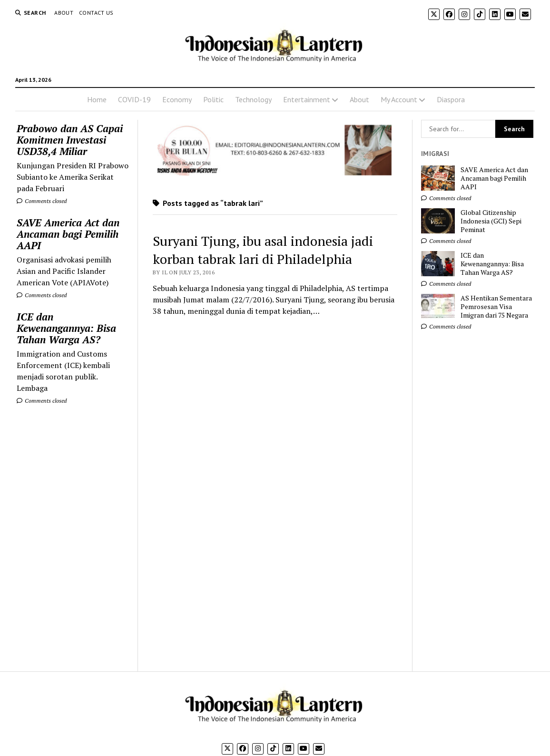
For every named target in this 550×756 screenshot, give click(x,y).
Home (97, 99)
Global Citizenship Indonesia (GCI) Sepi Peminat (491, 221)
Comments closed (42, 201)
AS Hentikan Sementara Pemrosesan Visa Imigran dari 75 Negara (496, 307)
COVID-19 (134, 99)
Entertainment (307, 99)
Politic (213, 99)
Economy (177, 99)
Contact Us (96, 13)
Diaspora (451, 99)
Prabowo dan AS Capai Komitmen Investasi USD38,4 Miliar (70, 140)
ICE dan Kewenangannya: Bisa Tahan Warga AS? (66, 328)
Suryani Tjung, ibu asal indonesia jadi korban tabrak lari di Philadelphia (263, 250)
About (64, 13)
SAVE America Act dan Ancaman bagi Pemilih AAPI (68, 234)
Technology (253, 99)
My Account (399, 99)
